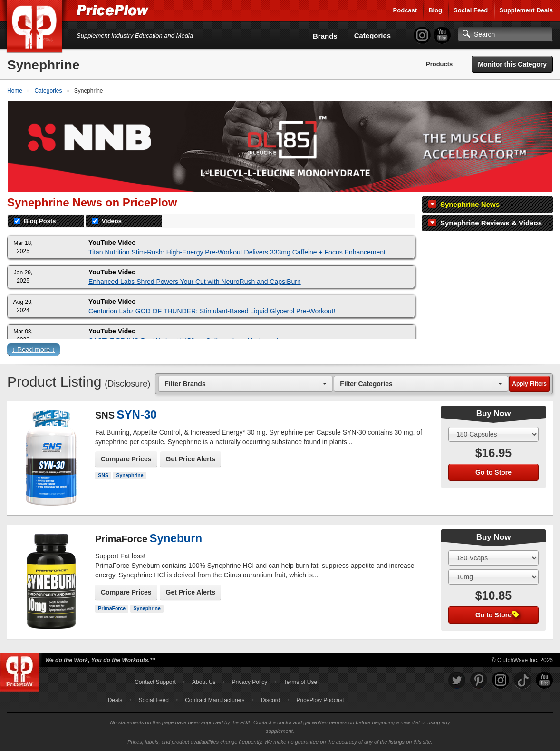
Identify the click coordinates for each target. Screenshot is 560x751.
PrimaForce (112, 608)
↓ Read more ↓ (34, 350)
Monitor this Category (512, 64)
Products (439, 64)
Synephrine (130, 475)
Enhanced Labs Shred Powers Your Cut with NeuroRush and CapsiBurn (195, 282)
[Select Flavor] (493, 577)
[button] (280, 351)
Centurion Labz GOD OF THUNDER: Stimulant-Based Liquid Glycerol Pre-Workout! (212, 311)
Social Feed (471, 10)
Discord (271, 700)
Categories (373, 35)
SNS (103, 475)
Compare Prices (126, 459)
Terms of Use (301, 682)
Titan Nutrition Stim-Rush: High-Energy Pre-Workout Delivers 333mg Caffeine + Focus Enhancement (237, 252)
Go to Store (493, 472)
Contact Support (155, 682)
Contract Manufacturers (215, 700)
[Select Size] (493, 434)
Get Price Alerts (191, 459)
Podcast (405, 10)
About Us (204, 682)
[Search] (505, 34)
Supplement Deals (526, 10)
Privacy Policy (250, 682)
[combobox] (246, 384)
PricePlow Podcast (320, 700)
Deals (115, 700)
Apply (529, 384)
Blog (435, 10)
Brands (325, 36)
